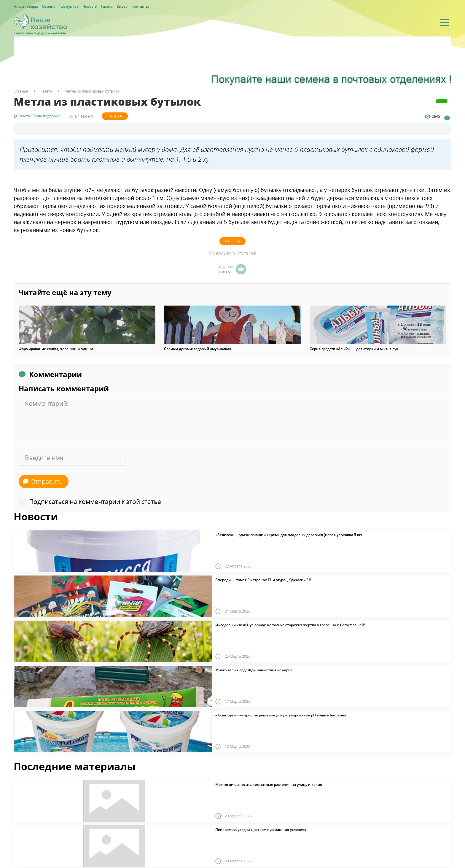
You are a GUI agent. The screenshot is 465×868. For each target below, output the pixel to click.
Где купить (69, 6)
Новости (90, 6)
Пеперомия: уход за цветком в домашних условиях (261, 829)
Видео (122, 6)
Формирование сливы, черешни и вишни (56, 349)
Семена (49, 6)
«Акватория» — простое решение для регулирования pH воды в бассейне (281, 715)
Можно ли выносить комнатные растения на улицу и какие (269, 784)
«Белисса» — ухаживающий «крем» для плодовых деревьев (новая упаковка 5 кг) (289, 535)
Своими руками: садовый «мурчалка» (198, 349)
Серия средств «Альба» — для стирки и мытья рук (354, 349)
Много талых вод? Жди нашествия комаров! (254, 670)
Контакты (140, 6)
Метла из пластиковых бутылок (92, 91)
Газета (107, 6)
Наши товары (26, 6)
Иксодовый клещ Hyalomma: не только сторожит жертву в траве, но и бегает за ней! (290, 625)
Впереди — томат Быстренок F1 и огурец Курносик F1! (263, 580)
